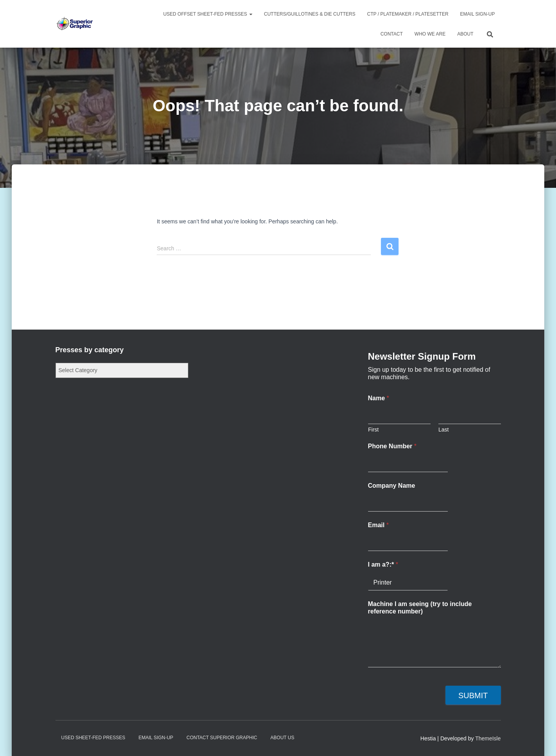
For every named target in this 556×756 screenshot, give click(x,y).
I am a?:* (383, 564)
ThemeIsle (488, 738)
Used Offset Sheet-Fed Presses (208, 14)
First (373, 430)
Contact (392, 34)
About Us (282, 738)
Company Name (392, 486)
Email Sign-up (478, 14)
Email (378, 525)
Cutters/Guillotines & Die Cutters (310, 14)
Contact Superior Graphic (222, 738)
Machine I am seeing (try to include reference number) (420, 608)
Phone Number (392, 446)
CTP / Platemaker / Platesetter (408, 14)
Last (443, 430)
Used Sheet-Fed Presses (93, 738)
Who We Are (430, 34)
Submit (473, 695)
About (465, 34)
